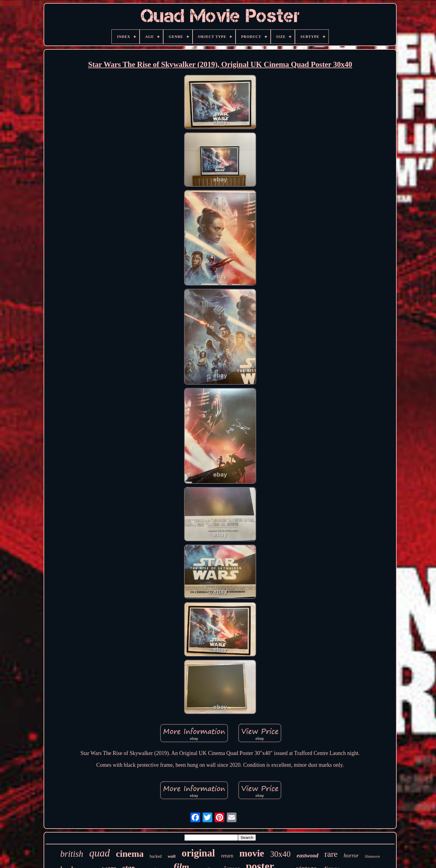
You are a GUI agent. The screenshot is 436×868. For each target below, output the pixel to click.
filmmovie (372, 856)
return (227, 856)
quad (100, 853)
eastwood (308, 855)
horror (351, 855)
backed (156, 856)
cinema (130, 854)
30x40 (280, 854)
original (198, 853)
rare (331, 854)
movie (252, 853)
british (72, 854)
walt (172, 856)
